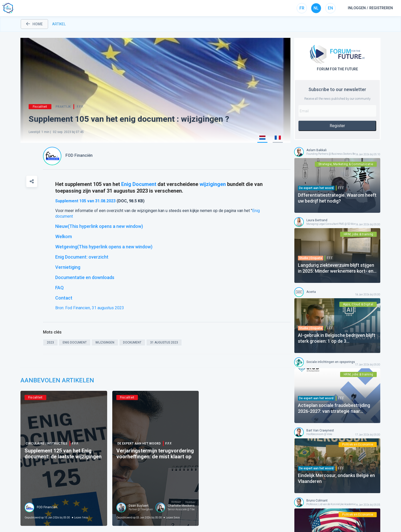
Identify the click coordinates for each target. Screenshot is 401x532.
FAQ (59, 288)
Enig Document (139, 184)
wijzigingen (213, 184)
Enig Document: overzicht (82, 257)
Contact (64, 298)
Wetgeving (104, 247)
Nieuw (99, 226)
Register (337, 126)
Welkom (64, 236)
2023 (111, 201)
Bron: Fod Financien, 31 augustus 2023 (90, 308)
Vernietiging (68, 267)
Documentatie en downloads (85, 277)
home (34, 24)
